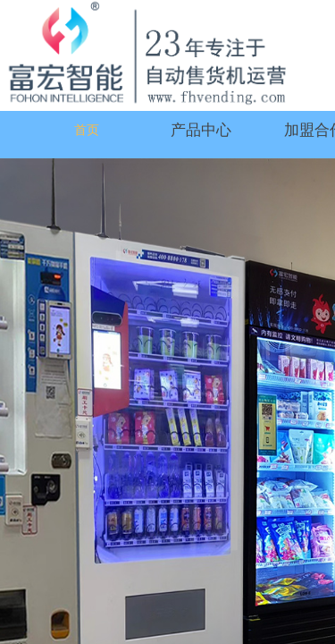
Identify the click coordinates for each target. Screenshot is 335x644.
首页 (87, 130)
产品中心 (201, 130)
